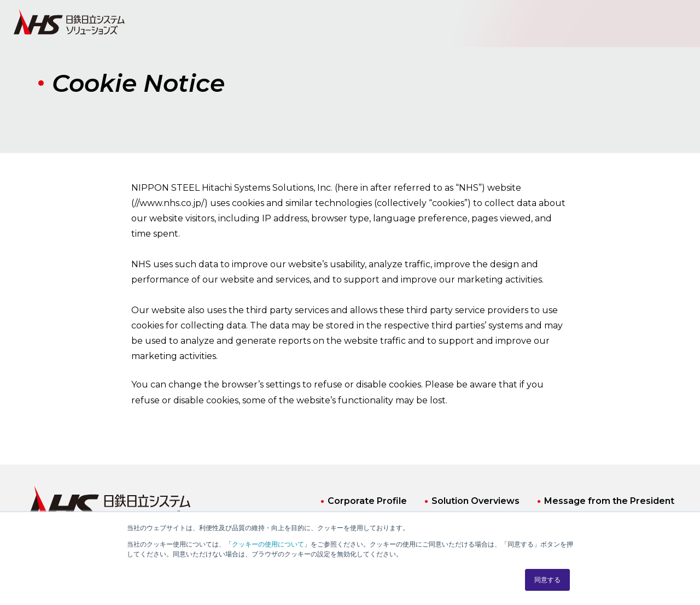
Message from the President (609, 501)
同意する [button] (547, 580)
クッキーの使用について (268, 544)
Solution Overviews (476, 501)
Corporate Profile (367, 501)
